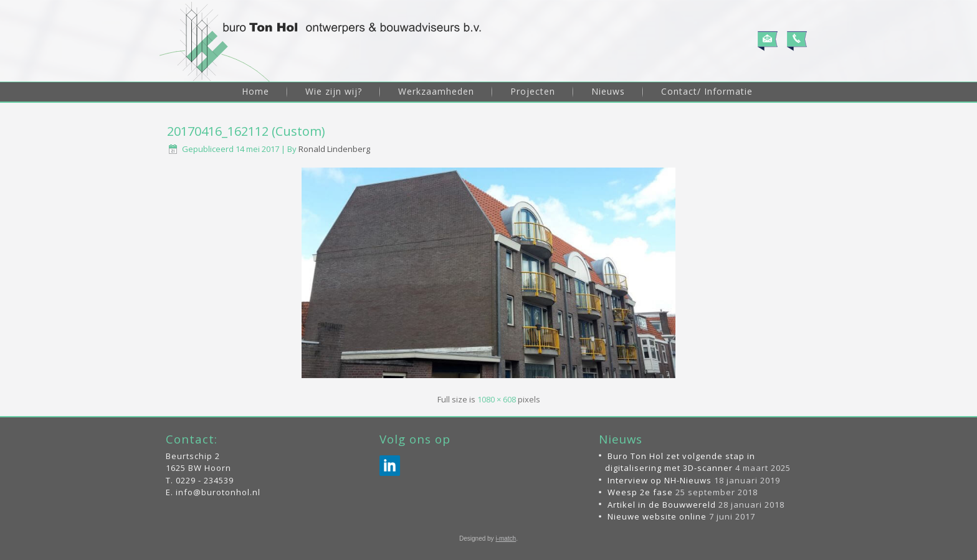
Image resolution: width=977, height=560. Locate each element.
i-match (506, 539)
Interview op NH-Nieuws (660, 480)
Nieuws (608, 91)
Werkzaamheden (436, 91)
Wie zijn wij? (334, 91)
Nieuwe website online (657, 516)
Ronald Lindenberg (334, 149)
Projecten (533, 91)
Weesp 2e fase (640, 492)
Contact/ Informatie (707, 91)
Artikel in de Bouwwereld (662, 505)
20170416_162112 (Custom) (246, 131)
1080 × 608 (497, 399)
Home (255, 91)
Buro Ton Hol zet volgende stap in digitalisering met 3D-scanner (680, 462)
